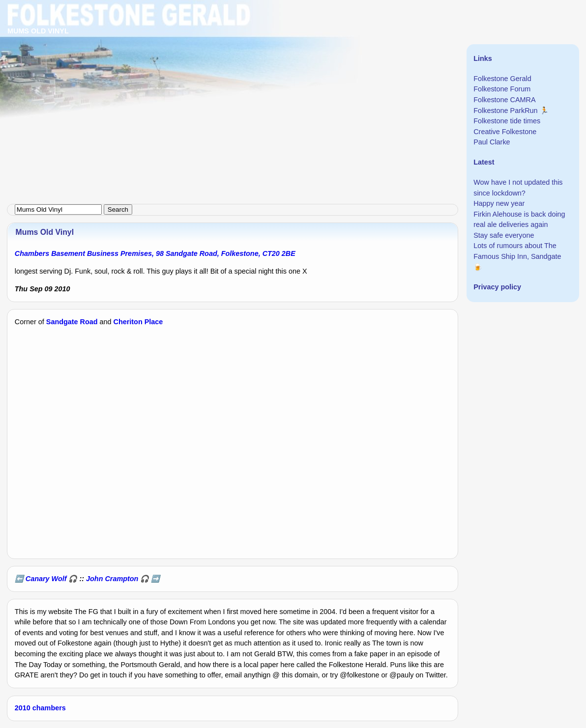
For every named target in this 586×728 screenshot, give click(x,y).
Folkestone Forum (502, 89)
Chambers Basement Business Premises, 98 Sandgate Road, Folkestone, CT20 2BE (155, 253)
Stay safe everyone (504, 235)
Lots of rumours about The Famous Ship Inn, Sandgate (517, 251)
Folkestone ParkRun (505, 111)
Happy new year (499, 203)
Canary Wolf (46, 579)
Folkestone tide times (507, 121)
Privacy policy (497, 287)
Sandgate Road (72, 322)
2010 (23, 708)
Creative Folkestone (505, 132)
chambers (49, 708)
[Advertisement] (293, 69)
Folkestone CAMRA (504, 100)
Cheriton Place (138, 322)
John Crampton (112, 579)
